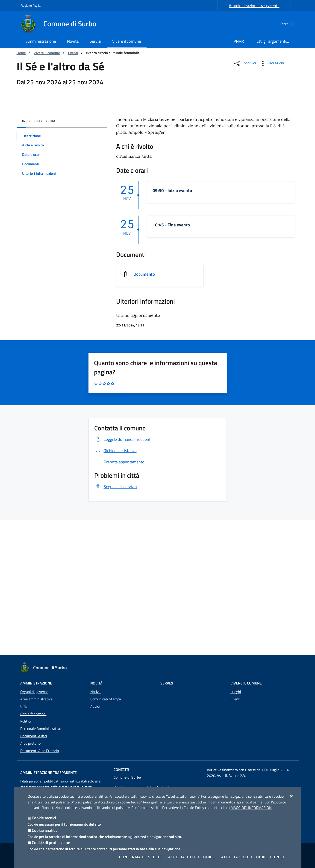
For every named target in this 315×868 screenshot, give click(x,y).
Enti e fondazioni (33, 714)
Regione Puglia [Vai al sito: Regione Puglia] (31, 5)
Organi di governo (34, 692)
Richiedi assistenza (115, 585)
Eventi (73, 53)
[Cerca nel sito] (289, 24)
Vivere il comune (47, 53)
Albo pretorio (30, 743)
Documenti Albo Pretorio (40, 751)
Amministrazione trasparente (254, 6)
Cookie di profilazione (51, 843)
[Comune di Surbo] (61, 24)
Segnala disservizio (116, 621)
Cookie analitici (45, 830)
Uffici (24, 706)
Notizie (96, 692)
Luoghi (236, 692)
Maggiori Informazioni (252, 808)
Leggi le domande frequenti (123, 574)
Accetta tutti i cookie (192, 857)
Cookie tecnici (44, 818)
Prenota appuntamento (119, 597)
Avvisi (95, 706)
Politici (26, 721)
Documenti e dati (34, 736)
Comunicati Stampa (106, 699)
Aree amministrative (36, 699)
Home (21, 53)
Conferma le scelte (141, 857)
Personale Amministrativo (41, 729)
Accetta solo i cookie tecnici (253, 857)
